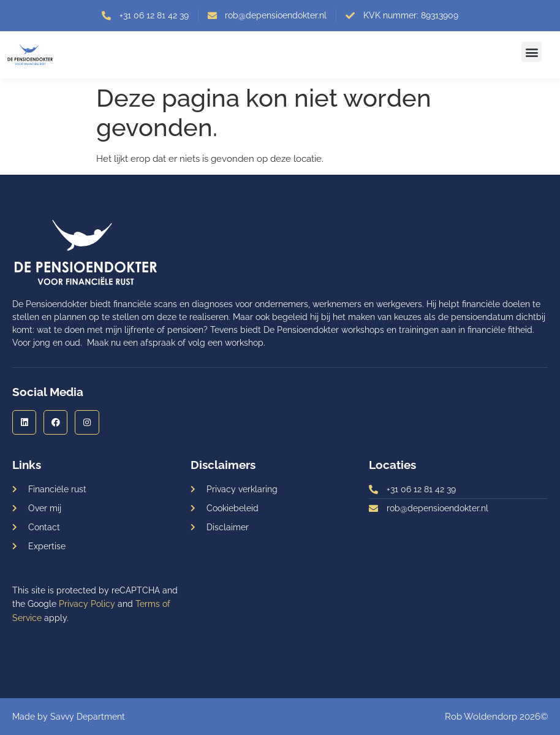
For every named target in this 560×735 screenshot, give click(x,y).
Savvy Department (88, 717)
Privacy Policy (87, 604)
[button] (532, 52)
